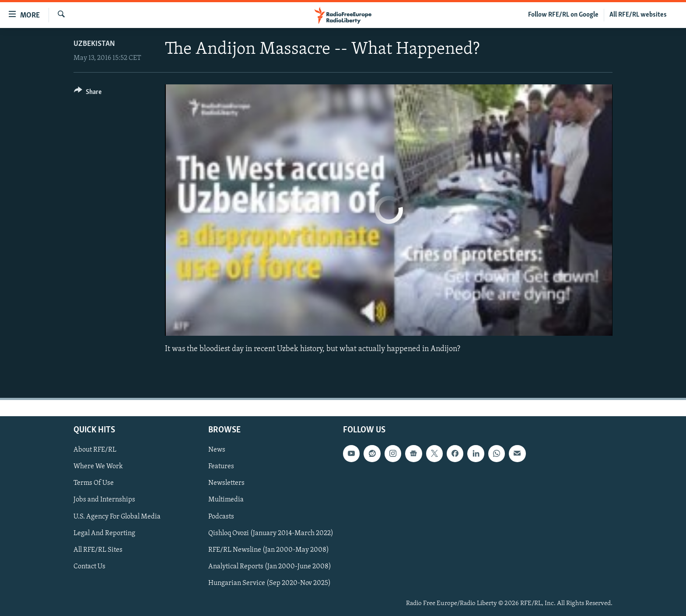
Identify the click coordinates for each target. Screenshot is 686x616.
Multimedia (226, 500)
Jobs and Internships (104, 500)
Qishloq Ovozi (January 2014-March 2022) (271, 533)
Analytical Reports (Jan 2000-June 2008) (270, 567)
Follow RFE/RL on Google (563, 15)
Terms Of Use (94, 484)
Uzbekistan (94, 44)
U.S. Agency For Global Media (117, 517)
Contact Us (89, 567)
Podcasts (221, 517)
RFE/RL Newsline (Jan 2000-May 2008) (269, 550)
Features (221, 467)
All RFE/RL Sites (98, 550)
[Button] (88, 93)
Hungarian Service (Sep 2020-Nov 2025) (269, 583)
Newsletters (226, 484)
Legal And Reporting (104, 533)
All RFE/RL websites (638, 15)
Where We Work (98, 467)
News (217, 450)
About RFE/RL (95, 450)
